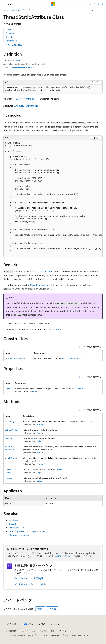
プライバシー (64, 631)
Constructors (11, 41)
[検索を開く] (90, 4)
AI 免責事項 (11, 631)
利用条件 (55, 635)
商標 (65, 635)
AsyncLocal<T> (17, 528)
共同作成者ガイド (65, 556)
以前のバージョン (27, 631)
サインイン (99, 4)
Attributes (57, 329)
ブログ (42, 631)
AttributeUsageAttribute (26, 106)
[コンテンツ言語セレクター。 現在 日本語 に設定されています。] (12, 624)
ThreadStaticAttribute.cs (22, 68)
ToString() (9, 478)
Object (19, 99)
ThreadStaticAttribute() (15, 358)
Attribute (30, 99)
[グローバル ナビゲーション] (3, 4)
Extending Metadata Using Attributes (27, 531)
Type (33, 438)
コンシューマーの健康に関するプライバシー (26, 635)
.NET (13, 10)
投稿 (52, 631)
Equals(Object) (11, 421)
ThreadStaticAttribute (42, 271)
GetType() (9, 438)
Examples (10, 33)
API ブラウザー (25, 10)
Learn (6, 10)
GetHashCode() (11, 430)
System (18, 60)
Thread (12, 524)
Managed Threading (19, 535)
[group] (53, 199)
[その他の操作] (100, 10)
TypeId (8, 388)
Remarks (9, 37)
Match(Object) (11, 458)
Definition (10, 29)
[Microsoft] (53, 4)
